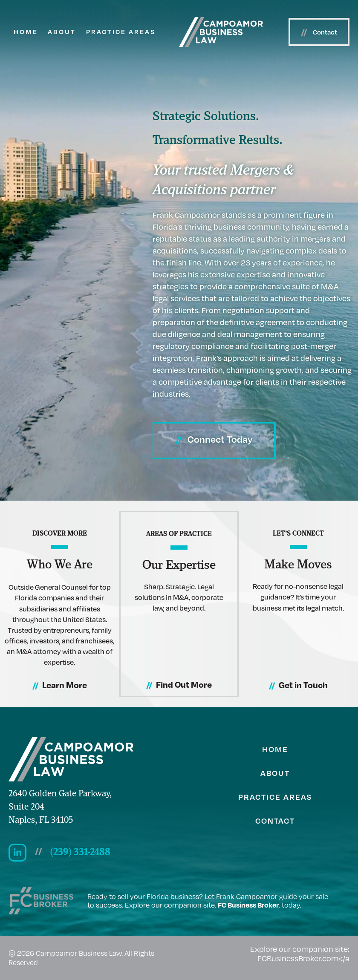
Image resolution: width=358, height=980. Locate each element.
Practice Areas (121, 32)
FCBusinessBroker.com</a (303, 958)
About (62, 32)
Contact (275, 820)
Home (26, 32)
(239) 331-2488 (80, 853)
